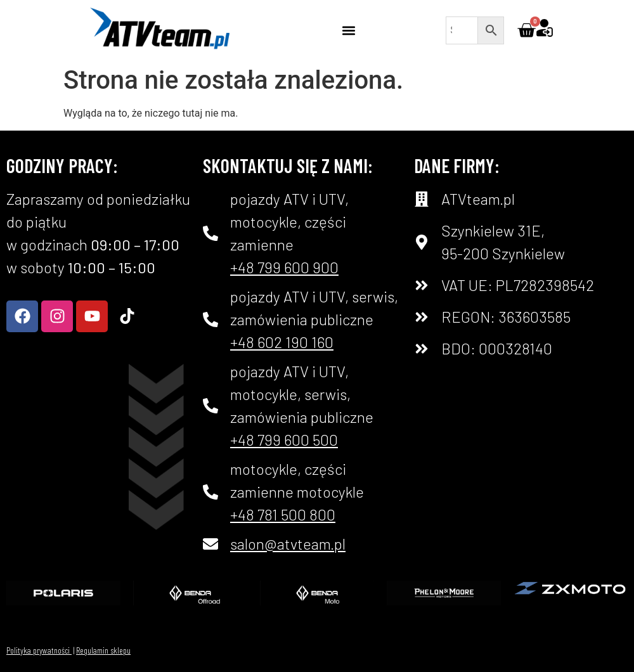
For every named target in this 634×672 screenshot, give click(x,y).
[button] (349, 30)
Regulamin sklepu (103, 650)
